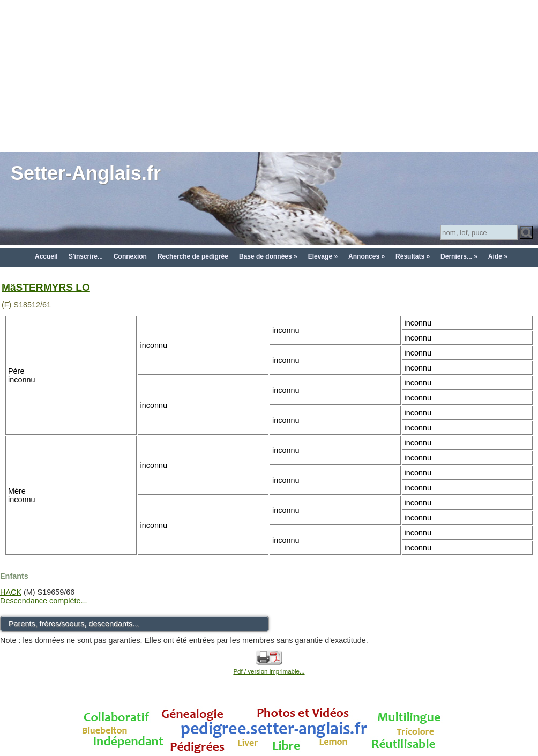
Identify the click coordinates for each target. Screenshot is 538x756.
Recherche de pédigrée (193, 256)
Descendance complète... (43, 601)
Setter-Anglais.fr (86, 173)
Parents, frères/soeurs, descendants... (74, 624)
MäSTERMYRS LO (46, 287)
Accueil (46, 256)
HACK (11, 592)
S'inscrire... (86, 256)
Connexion (130, 256)
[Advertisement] (269, 75)
